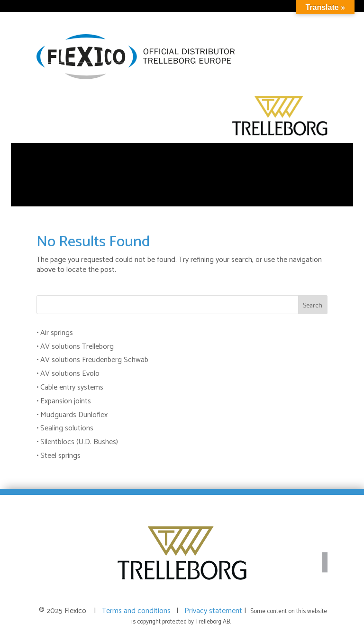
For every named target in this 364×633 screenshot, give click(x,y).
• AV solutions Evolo (68, 374)
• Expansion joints (64, 401)
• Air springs (55, 333)
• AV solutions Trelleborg (75, 347)
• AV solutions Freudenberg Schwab (92, 360)
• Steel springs (59, 456)
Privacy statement (214, 611)
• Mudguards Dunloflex (72, 415)
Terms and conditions (138, 611)
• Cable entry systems (70, 387)
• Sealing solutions (65, 428)
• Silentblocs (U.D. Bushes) (77, 442)
